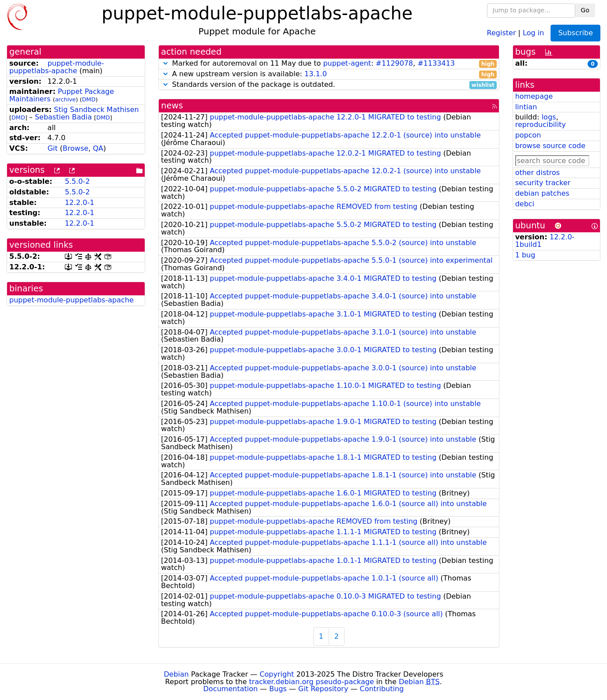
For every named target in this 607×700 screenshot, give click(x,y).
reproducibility (541, 125)
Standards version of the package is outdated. (329, 85)
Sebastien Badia (63, 117)
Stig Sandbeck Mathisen (96, 110)
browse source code (550, 146)
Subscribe (575, 33)
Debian (176, 674)
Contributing (382, 689)
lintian (526, 107)
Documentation (230, 689)
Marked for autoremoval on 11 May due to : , (329, 64)
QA (98, 148)
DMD (89, 99)
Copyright (277, 674)
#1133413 (436, 63)
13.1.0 (316, 74)
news (172, 106)
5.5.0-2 (77, 181)
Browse (75, 148)
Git (53, 148)
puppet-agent (347, 63)
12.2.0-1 (80, 203)
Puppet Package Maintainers (62, 95)
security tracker (543, 183)
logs (549, 117)
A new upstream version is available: (329, 74)
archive (66, 99)
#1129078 (395, 63)
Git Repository (323, 689)
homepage (534, 96)
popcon (528, 135)
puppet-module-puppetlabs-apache (57, 67)
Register (502, 32)
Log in (533, 32)
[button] (165, 63)
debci (525, 204)
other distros (538, 173)
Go (585, 10)
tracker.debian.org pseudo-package (312, 682)
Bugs (278, 689)
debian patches (542, 193)
